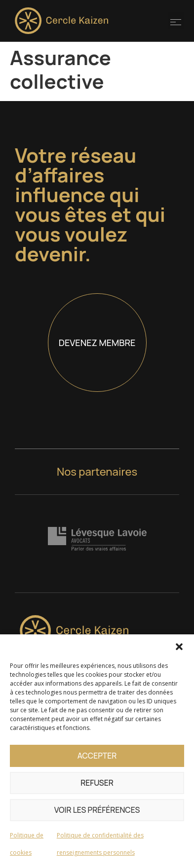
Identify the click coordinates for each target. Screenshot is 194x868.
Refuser (97, 783)
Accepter (97, 756)
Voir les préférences (97, 810)
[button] (179, 647)
